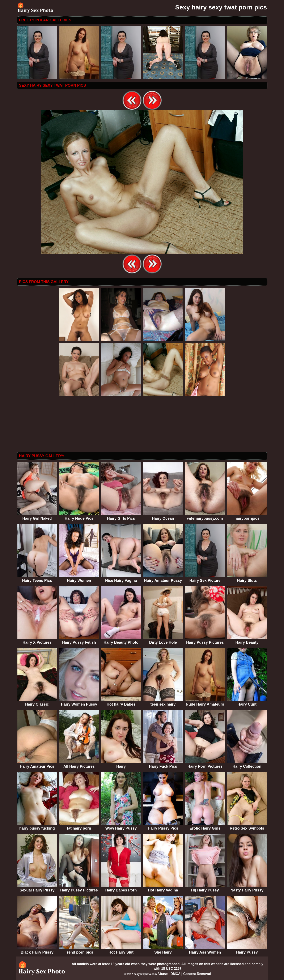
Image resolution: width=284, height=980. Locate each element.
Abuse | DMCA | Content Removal (184, 974)
